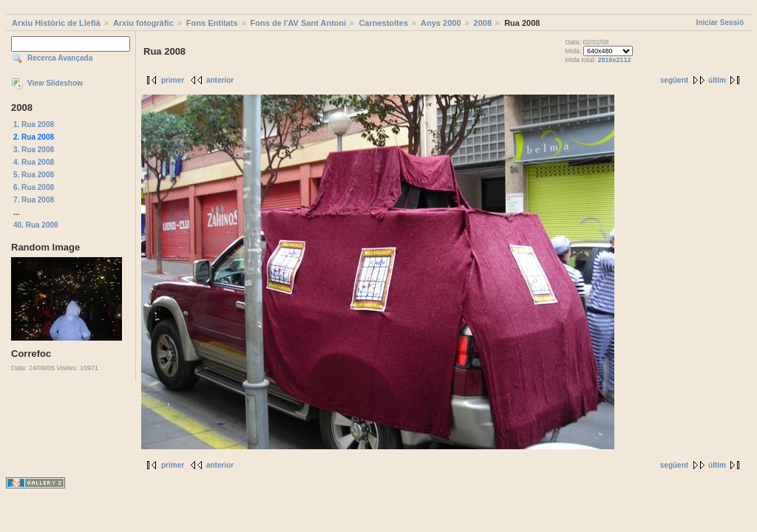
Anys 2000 (441, 23)
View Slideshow (55, 83)
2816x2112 (614, 60)
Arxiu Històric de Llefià (56, 23)
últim (717, 80)
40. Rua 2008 (36, 225)
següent (674, 80)
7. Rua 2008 (34, 200)
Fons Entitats (212, 23)
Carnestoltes (383, 23)
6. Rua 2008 (34, 187)
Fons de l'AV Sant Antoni (299, 23)
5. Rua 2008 (34, 175)
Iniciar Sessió (720, 23)
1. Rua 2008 (34, 125)
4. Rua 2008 (34, 162)
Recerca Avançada (60, 58)
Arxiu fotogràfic (143, 23)
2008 (483, 23)
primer (173, 80)
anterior (220, 80)
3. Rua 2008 (34, 150)
